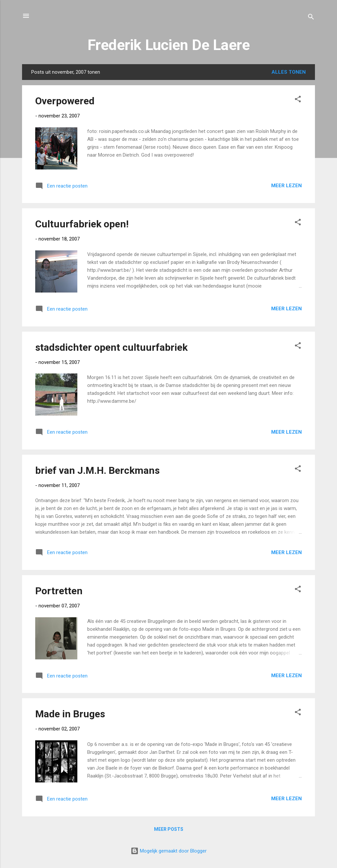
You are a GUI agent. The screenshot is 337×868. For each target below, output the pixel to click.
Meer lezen (286, 186)
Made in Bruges (70, 714)
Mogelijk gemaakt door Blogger (169, 851)
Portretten (59, 591)
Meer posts (169, 829)
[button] (298, 100)
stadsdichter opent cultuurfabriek (111, 347)
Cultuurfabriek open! (82, 224)
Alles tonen (289, 72)
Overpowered (65, 101)
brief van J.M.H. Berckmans (97, 470)
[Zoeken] (311, 18)
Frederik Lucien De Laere (169, 45)
